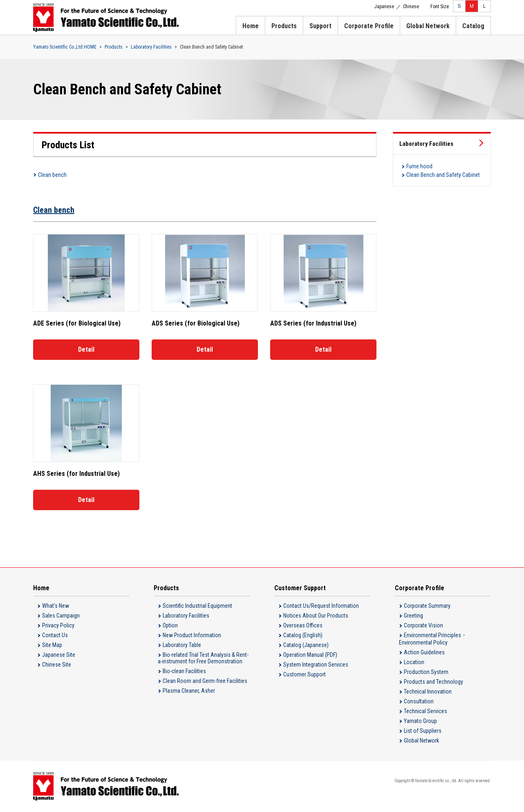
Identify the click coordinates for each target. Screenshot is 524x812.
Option (170, 625)
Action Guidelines (424, 652)
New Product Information (192, 635)
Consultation (419, 701)
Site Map (52, 645)
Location (414, 662)
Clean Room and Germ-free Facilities (205, 681)
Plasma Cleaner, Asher (189, 691)
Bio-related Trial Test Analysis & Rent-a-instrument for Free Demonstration (203, 658)
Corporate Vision (423, 625)
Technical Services (425, 711)
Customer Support (305, 674)
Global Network (428, 26)
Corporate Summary (427, 606)
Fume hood (419, 166)
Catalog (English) (303, 635)
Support (320, 26)
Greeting (413, 616)
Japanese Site (59, 655)
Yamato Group (420, 721)
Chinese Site (57, 665)
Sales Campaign (61, 616)
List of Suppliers (423, 731)
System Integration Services (316, 665)
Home (251, 26)
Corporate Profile (369, 26)
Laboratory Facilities (151, 47)
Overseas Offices (303, 625)
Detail (86, 349)
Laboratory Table (182, 645)
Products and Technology (433, 682)
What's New (56, 606)
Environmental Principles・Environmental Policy (433, 639)
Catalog (473, 26)
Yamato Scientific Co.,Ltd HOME (65, 47)
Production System (426, 672)
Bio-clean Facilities (184, 671)
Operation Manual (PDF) (310, 655)
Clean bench (52, 175)
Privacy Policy (58, 625)
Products (284, 26)
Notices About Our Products (316, 616)
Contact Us (55, 635)
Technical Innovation (428, 692)
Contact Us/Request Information (321, 606)
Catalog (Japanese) (306, 645)
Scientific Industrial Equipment (197, 606)
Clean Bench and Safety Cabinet (443, 175)
